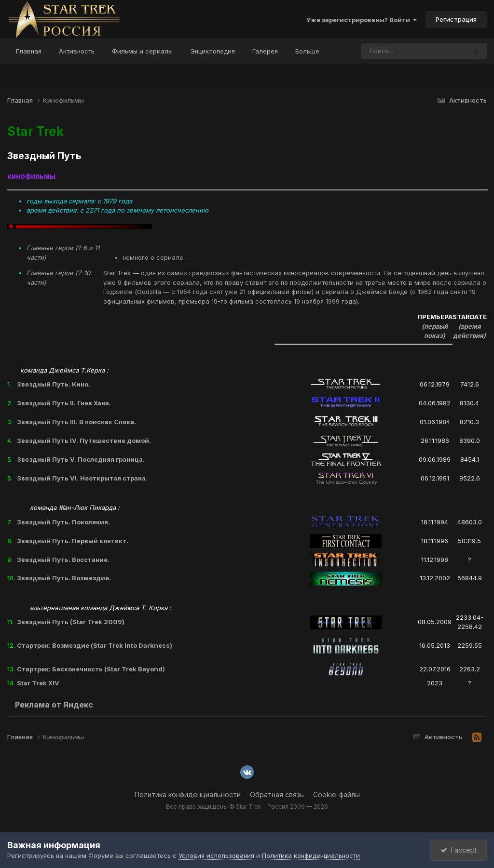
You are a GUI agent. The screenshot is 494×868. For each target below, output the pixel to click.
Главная (29, 51)
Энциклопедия (213, 51)
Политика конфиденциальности (188, 795)
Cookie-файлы (336, 795)
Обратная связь (277, 795)
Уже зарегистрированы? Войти (362, 20)
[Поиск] (395, 51)
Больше (307, 51)
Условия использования (216, 855)
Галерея (265, 51)
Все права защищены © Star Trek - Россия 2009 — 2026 (247, 807)
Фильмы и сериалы (142, 51)
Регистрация (456, 19)
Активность (77, 51)
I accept (459, 850)
